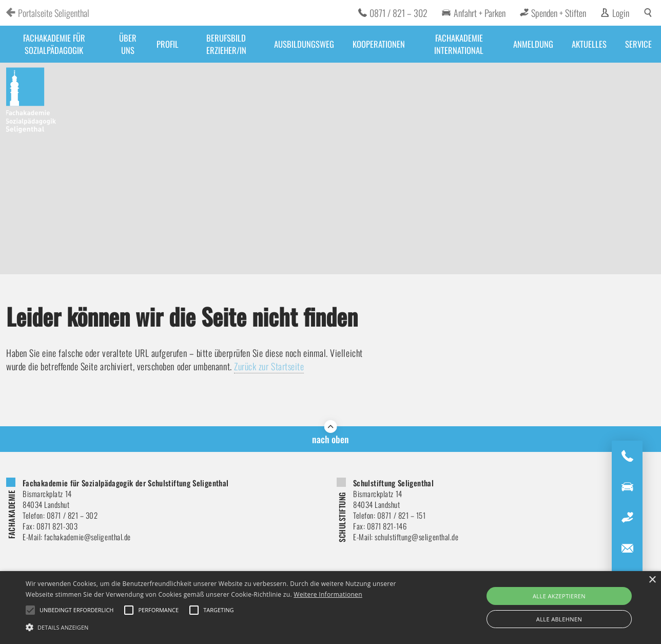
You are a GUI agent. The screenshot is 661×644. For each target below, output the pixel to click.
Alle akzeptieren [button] (559, 596)
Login (621, 13)
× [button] (652, 580)
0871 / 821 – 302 (398, 13)
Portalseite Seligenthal (54, 13)
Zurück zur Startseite (269, 366)
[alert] (330, 608)
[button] (224, 627)
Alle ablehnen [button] (559, 619)
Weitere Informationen (328, 594)
